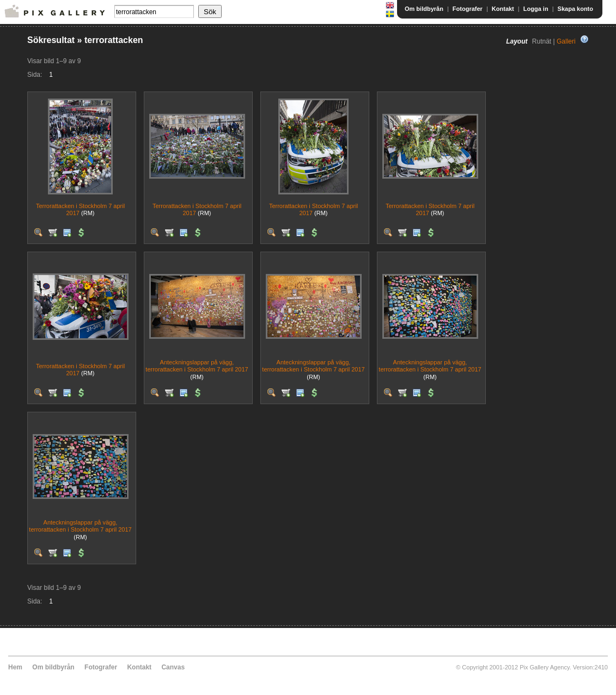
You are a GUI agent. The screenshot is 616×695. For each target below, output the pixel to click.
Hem (15, 667)
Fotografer (468, 9)
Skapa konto (575, 9)
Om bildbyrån (424, 9)
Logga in (536, 9)
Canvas (173, 667)
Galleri (566, 41)
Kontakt (503, 9)
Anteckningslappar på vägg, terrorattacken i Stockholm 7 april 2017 (197, 366)
